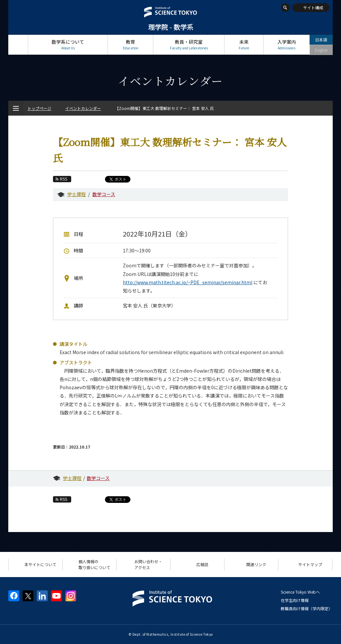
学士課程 (76, 194)
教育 (130, 45)
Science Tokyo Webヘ (300, 592)
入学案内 (287, 45)
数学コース (104, 194)
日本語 (321, 40)
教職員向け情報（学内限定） (307, 608)
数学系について (68, 45)
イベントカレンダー (83, 108)
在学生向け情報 (295, 600)
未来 (244, 45)
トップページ (18, 45)
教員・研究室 (189, 45)
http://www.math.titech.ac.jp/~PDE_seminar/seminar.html (188, 282)
